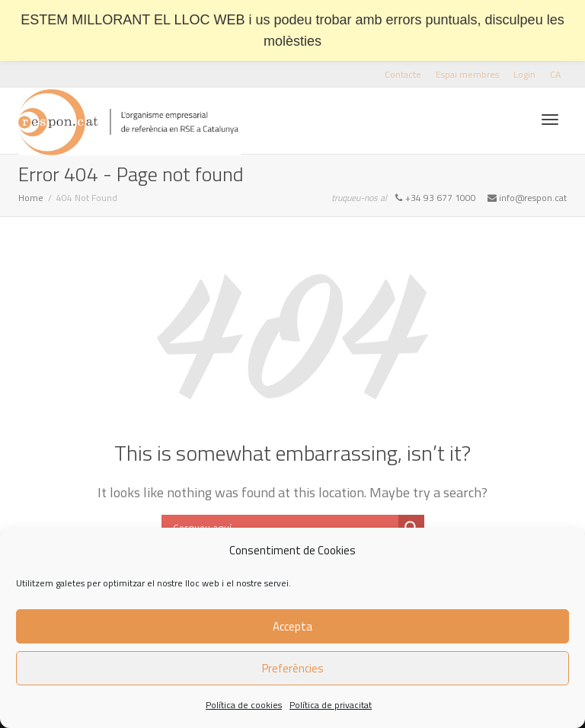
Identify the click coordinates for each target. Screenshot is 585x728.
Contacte (403, 74)
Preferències (293, 668)
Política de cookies (244, 705)
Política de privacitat (331, 705)
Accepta (292, 626)
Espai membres (467, 74)
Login (524, 74)
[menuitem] (555, 74)
